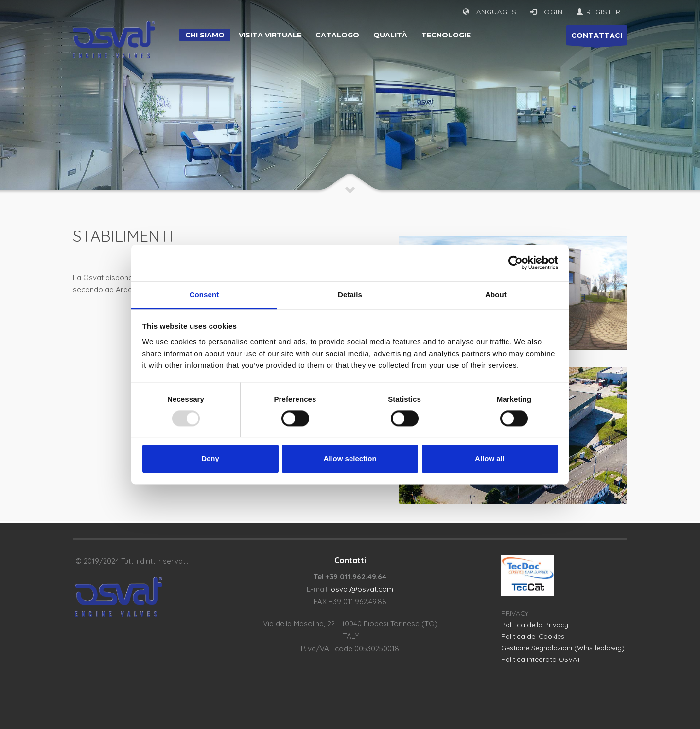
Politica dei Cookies (533, 636)
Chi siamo (205, 35)
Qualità (390, 35)
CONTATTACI (597, 38)
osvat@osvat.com (362, 589)
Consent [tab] (204, 294)
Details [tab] (350, 294)
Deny (210, 459)
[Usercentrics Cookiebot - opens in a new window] (516, 263)
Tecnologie (446, 35)
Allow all (490, 459)
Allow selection (350, 459)
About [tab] (496, 294)
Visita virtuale (270, 35)
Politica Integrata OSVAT (541, 659)
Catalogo (337, 35)
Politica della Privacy (535, 625)
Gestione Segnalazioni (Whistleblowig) (563, 648)
